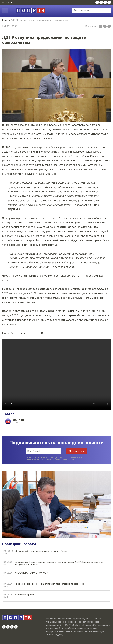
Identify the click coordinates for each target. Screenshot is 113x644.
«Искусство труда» (25, 595)
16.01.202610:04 (8, 596)
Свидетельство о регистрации (62, 622)
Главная (6, 20)
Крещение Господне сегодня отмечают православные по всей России (51, 584)
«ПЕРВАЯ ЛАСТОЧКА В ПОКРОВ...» (32, 573)
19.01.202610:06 (8, 585)
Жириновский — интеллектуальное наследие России (41, 551)
